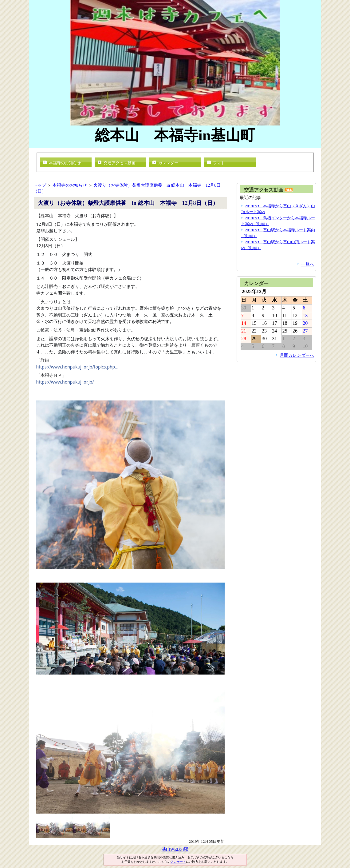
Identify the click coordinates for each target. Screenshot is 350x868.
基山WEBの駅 (175, 849)
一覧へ (308, 264)
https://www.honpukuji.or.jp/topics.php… (77, 367)
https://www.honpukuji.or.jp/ (65, 382)
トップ (40, 185)
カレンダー (168, 163)
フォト (219, 163)
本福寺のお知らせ (65, 163)
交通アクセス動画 (120, 163)
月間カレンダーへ (297, 355)
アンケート (178, 862)
